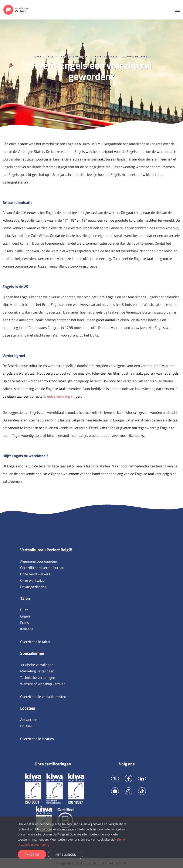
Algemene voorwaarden (39, 561)
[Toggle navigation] (177, 10)
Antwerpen (29, 720)
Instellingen (66, 854)
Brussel (26, 726)
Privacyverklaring (33, 587)
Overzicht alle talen (35, 642)
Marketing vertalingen (37, 671)
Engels (25, 616)
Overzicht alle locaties (37, 739)
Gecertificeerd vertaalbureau (42, 568)
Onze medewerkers (35, 574)
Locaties (28, 708)
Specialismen (32, 653)
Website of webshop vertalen (43, 684)
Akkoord (32, 854)
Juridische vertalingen (37, 665)
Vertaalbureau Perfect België (46, 550)
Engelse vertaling (57, 396)
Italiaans (27, 629)
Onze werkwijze (32, 580)
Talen (25, 598)
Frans (25, 623)
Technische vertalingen (38, 677)
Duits (24, 610)
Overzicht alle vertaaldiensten (43, 697)
